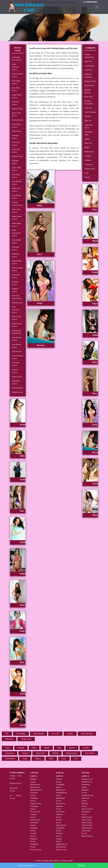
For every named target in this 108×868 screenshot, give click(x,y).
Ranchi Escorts (87, 836)
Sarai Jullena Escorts (17, 346)
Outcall (87, 177)
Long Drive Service (89, 126)
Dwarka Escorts (18, 120)
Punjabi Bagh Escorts (17, 262)
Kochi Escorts (61, 847)
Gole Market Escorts (17, 197)
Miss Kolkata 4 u (55, 861)
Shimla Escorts (87, 825)
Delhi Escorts (35, 785)
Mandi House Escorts (17, 325)
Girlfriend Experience (89, 76)
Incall (87, 173)
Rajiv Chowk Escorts (17, 318)
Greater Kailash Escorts (18, 357)
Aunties (87, 139)
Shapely (38, 759)
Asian (8, 748)
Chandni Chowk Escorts (17, 204)
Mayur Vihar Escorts (17, 114)
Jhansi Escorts (35, 812)
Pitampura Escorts (16, 103)
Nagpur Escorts (87, 779)
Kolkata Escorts (36, 850)
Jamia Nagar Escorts (16, 225)
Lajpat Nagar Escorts (17, 96)
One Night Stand (88, 133)
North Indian (89, 152)
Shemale (21, 748)
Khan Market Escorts (17, 241)
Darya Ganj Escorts (16, 211)
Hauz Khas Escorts (16, 89)
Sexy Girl (88, 108)
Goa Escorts (60, 812)
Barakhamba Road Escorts (17, 332)
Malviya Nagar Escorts (17, 269)
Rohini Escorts (17, 109)
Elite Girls (88, 61)
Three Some (40, 753)
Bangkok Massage (88, 91)
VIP (7, 734)
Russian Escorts (15, 783)
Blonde (47, 748)
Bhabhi (87, 147)
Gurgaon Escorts (15, 371)
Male (34, 748)
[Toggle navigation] (97, 7)
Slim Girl (88, 121)
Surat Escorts (61, 804)
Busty (51, 759)
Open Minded (38, 734)
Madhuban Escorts (16, 255)
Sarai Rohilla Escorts (17, 183)
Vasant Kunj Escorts (16, 126)
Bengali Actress (90, 81)
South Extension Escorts (16, 67)
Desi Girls (88, 143)
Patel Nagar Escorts (16, 176)
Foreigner (88, 156)
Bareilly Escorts (36, 790)
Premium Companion (89, 102)
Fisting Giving (90, 169)
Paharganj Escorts (16, 248)
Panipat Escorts (18, 392)
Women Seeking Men (89, 56)
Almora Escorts (87, 809)
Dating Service (72, 753)
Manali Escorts (87, 828)
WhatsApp (81, 865)
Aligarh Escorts (36, 804)
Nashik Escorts (87, 782)
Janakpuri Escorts (15, 137)
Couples (70, 734)
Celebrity (88, 160)
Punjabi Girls (89, 85)
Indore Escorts (61, 850)
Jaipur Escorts (61, 825)
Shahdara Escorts (15, 162)
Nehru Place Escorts (16, 190)
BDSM (55, 753)
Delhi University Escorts (16, 310)
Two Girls (55, 734)
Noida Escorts (17, 377)
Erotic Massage (87, 734)
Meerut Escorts (17, 388)
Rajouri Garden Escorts (18, 75)
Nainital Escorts (87, 795)
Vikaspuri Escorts (15, 283)
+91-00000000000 (90, 2)
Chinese (25, 753)
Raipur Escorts (87, 817)
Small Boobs (10, 759)
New (76, 759)
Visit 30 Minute (90, 112)
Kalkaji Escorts (17, 156)
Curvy (64, 759)
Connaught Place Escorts (17, 59)
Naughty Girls (26, 739)
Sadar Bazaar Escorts (17, 218)
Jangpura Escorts (15, 290)
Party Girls (88, 97)
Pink (59, 748)
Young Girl (89, 164)
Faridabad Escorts (16, 364)
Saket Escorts (17, 131)
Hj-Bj (25, 759)
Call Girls (88, 70)
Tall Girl (88, 116)
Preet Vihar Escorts (16, 144)
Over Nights (21, 734)
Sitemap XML (68, 861)
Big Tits (72, 748)
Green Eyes (10, 753)
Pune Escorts (61, 790)
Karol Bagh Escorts (16, 82)
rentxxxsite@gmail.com (27, 865)
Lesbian (86, 748)
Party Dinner (90, 753)
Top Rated (9, 739)
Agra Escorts (35, 787)
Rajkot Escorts (87, 823)
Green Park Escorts (16, 151)
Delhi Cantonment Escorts (16, 233)
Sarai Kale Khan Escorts (17, 297)
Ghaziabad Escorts (16, 382)
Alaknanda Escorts (16, 276)
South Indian (89, 66)
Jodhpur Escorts (62, 844)
